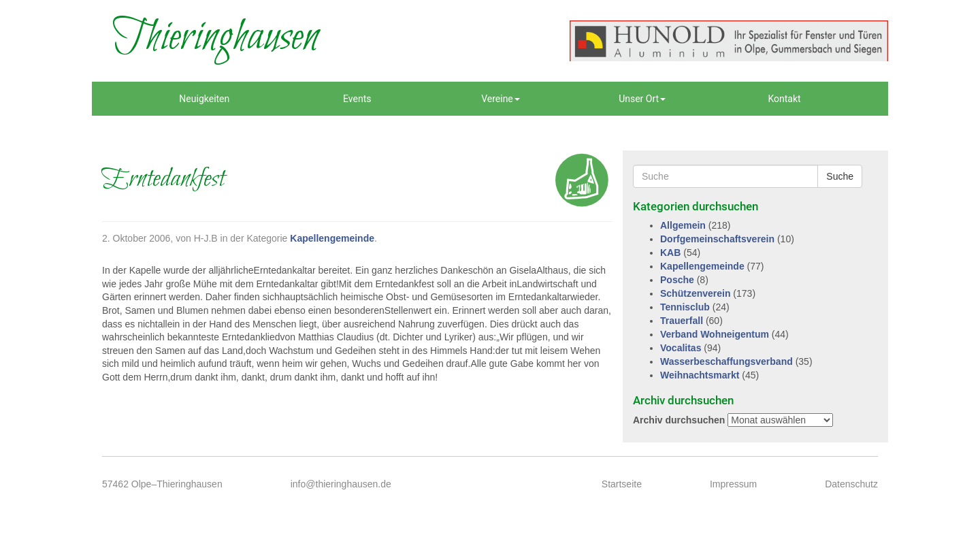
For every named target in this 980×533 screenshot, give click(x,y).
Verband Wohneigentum (715, 334)
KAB (670, 253)
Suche (840, 176)
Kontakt (784, 99)
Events (357, 99)
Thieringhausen (215, 37)
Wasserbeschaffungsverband (726, 361)
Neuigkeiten (204, 99)
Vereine (501, 99)
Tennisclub (685, 307)
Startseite (622, 484)
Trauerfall (682, 321)
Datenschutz (851, 484)
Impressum (733, 484)
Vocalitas (681, 348)
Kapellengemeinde (332, 238)
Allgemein (683, 225)
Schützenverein (695, 293)
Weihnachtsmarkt (700, 375)
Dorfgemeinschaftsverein (717, 239)
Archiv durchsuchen (679, 420)
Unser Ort (642, 99)
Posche (677, 280)
